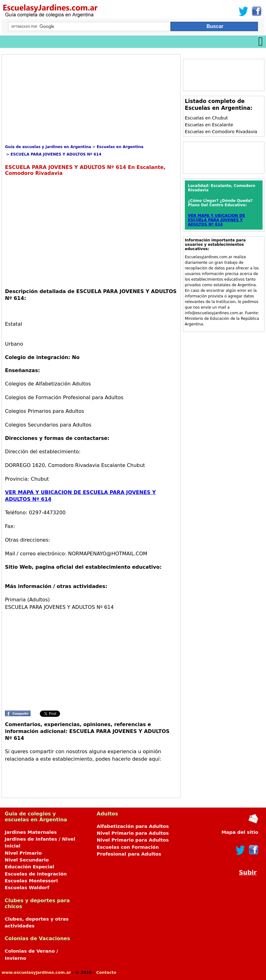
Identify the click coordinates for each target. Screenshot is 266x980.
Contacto (106, 972)
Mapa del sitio (240, 832)
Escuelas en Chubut (206, 118)
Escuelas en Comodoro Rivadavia (221, 132)
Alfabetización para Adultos (133, 826)
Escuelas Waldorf (27, 888)
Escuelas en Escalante (209, 125)
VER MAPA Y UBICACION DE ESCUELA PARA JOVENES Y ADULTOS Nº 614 (216, 220)
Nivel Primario (23, 853)
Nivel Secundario (27, 860)
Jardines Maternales (31, 832)
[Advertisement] (57, 101)
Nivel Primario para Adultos (133, 833)
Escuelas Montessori (31, 881)
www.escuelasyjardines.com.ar (36, 972)
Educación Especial (29, 867)
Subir (248, 873)
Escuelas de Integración (36, 874)
